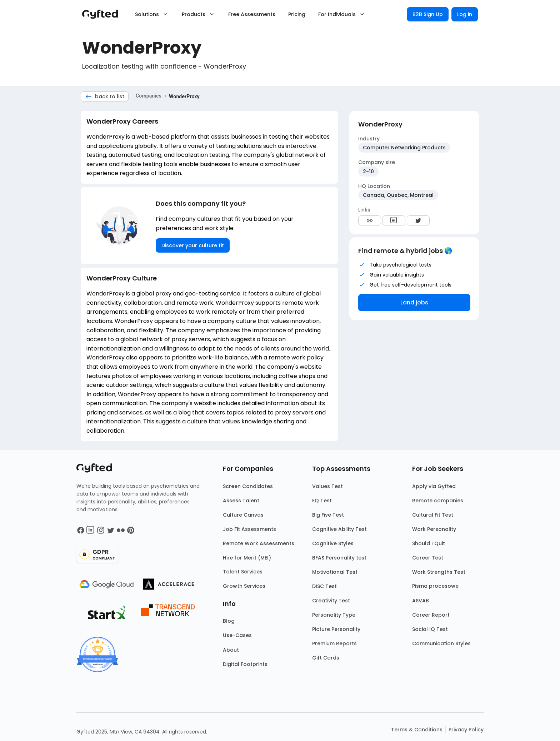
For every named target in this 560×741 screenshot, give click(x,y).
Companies (149, 96)
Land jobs (414, 302)
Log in (465, 14)
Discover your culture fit (193, 245)
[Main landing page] (104, 14)
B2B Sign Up (428, 14)
